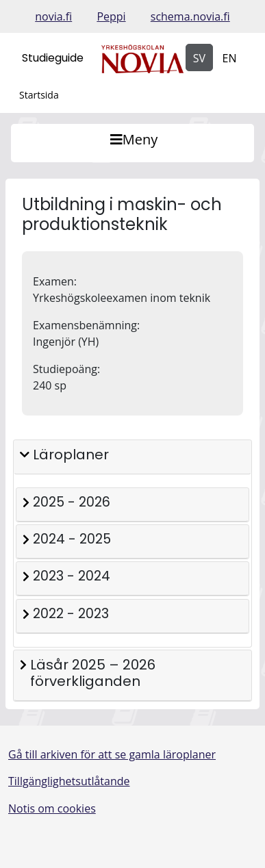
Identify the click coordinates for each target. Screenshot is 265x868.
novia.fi (53, 16)
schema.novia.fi (190, 16)
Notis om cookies (52, 808)
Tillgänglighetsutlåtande (69, 781)
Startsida (39, 95)
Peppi (111, 16)
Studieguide (53, 58)
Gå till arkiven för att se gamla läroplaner (112, 754)
